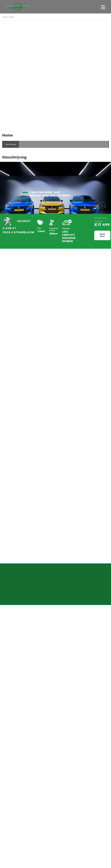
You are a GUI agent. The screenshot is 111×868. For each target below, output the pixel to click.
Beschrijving (11, 144)
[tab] (11, 144)
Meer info (102, 235)
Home (5, 17)
